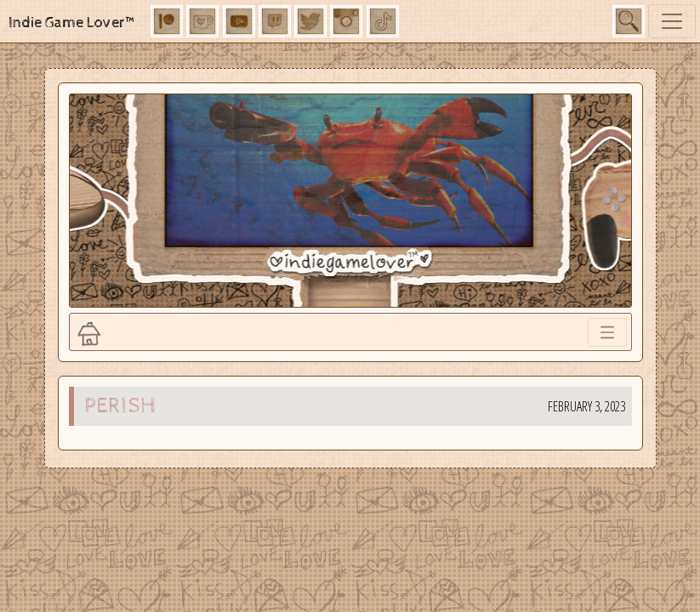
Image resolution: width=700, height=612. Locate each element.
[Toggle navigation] (672, 21)
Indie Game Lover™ (73, 23)
